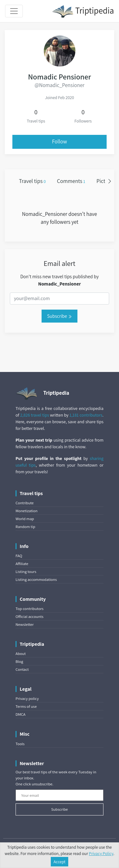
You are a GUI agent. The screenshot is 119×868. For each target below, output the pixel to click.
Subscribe (59, 316)
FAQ (19, 556)
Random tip (25, 527)
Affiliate (22, 564)
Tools (20, 744)
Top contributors (30, 609)
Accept (60, 862)
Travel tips (32, 181)
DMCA (20, 714)
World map (25, 519)
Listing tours (26, 572)
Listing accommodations (36, 579)
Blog (19, 661)
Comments (71, 181)
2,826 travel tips (34, 415)
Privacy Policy (101, 853)
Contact (22, 669)
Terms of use (26, 706)
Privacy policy (27, 698)
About (21, 654)
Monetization (26, 511)
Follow (60, 142)
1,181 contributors (86, 415)
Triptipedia (83, 11)
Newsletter (25, 624)
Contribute (25, 503)
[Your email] (60, 795)
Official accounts (30, 616)
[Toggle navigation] (14, 11)
